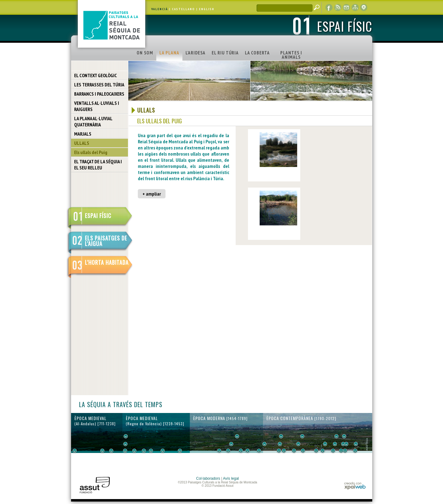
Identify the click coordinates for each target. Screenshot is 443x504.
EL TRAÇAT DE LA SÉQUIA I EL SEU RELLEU (98, 165)
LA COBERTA (257, 53)
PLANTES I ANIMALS (291, 55)
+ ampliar (152, 194)
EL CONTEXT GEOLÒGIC (96, 75)
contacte (346, 8)
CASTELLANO (184, 9)
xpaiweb (355, 486)
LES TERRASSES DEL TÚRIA (99, 85)
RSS (338, 8)
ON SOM (145, 53)
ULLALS (82, 143)
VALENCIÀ (160, 9)
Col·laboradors (208, 478)
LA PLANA (169, 53)
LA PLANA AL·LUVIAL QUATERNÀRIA (93, 121)
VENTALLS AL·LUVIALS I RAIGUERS (97, 106)
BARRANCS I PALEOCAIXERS (99, 94)
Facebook (329, 8)
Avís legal (231, 478)
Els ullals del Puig (91, 152)
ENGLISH (207, 9)
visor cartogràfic (364, 8)
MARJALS (83, 134)
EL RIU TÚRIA (225, 53)
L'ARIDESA (196, 53)
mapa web (355, 8)
